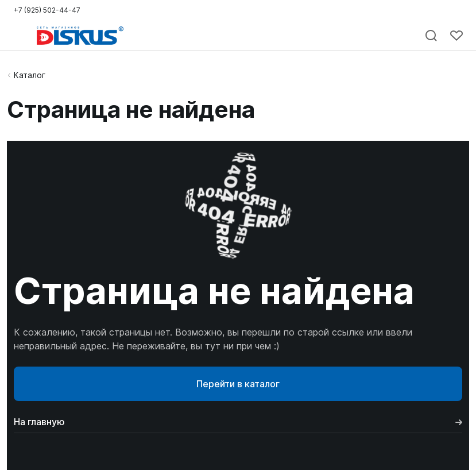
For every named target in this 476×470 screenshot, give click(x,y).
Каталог (30, 75)
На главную (238, 422)
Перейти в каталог (238, 384)
